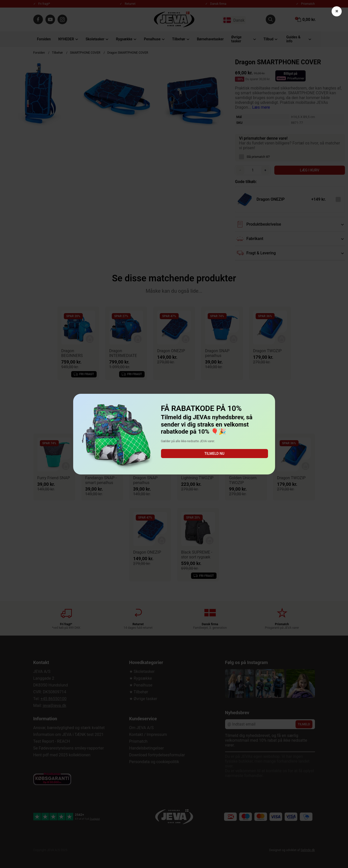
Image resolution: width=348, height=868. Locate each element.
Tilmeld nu (214, 454)
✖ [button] (337, 11)
